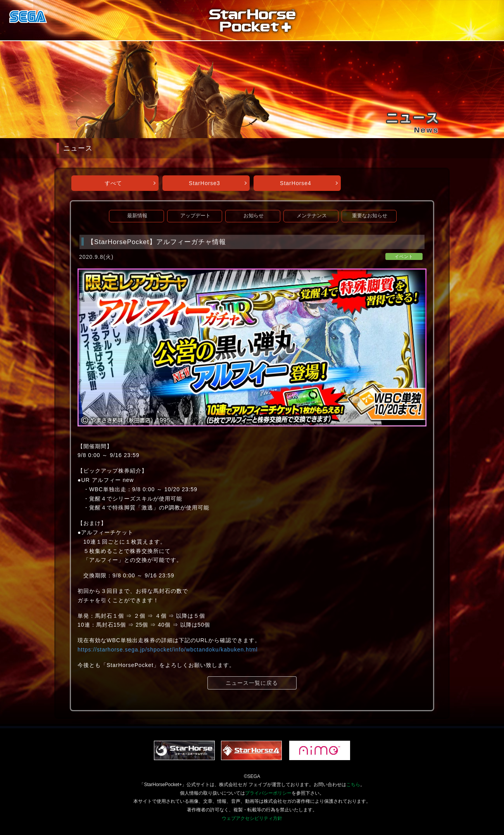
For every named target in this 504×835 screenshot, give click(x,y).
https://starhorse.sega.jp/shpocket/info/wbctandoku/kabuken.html (168, 650)
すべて (113, 183)
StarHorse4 (296, 183)
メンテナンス (312, 216)
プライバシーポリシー (268, 793)
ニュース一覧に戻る (252, 683)
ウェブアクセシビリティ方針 (252, 818)
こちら (353, 785)
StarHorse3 (205, 183)
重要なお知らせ (370, 216)
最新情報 (137, 216)
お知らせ (254, 216)
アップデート (195, 216)
